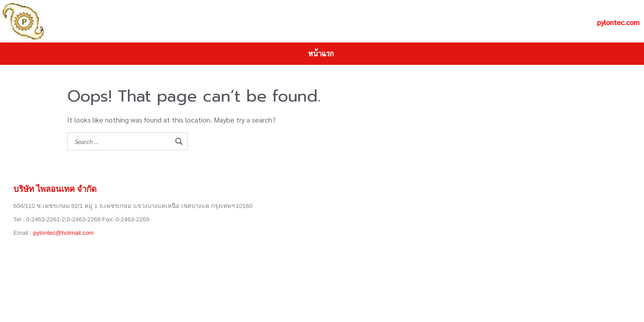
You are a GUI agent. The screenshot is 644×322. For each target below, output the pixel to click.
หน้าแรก (321, 53)
